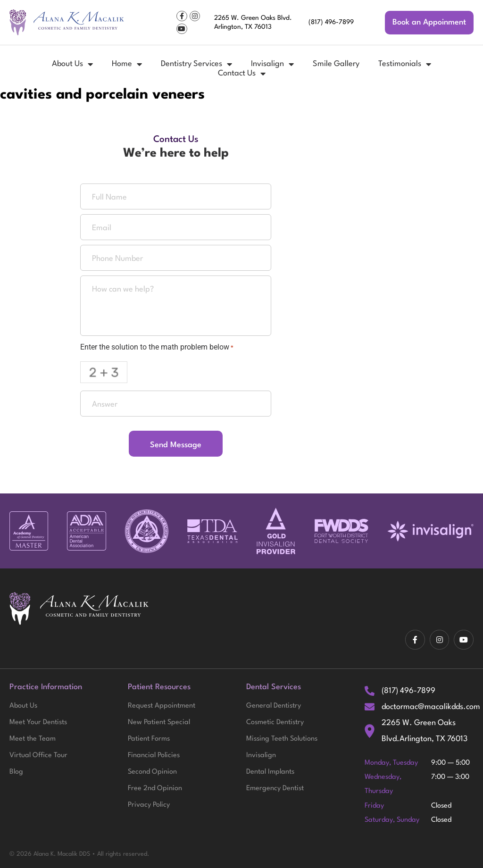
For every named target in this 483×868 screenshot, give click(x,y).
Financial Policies (154, 757)
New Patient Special (159, 723)
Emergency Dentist (275, 790)
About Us (72, 64)
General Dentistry (274, 706)
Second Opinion (152, 773)
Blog (16, 773)
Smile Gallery (336, 64)
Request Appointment (162, 706)
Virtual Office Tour (38, 757)
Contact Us (242, 74)
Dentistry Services (196, 64)
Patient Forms (149, 740)
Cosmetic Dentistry (275, 723)
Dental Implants (270, 773)
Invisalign (272, 64)
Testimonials (405, 64)
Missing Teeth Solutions (282, 740)
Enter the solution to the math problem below (157, 347)
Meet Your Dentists (38, 723)
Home (127, 64)
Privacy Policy (149, 807)
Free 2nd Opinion (155, 790)
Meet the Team (33, 740)
